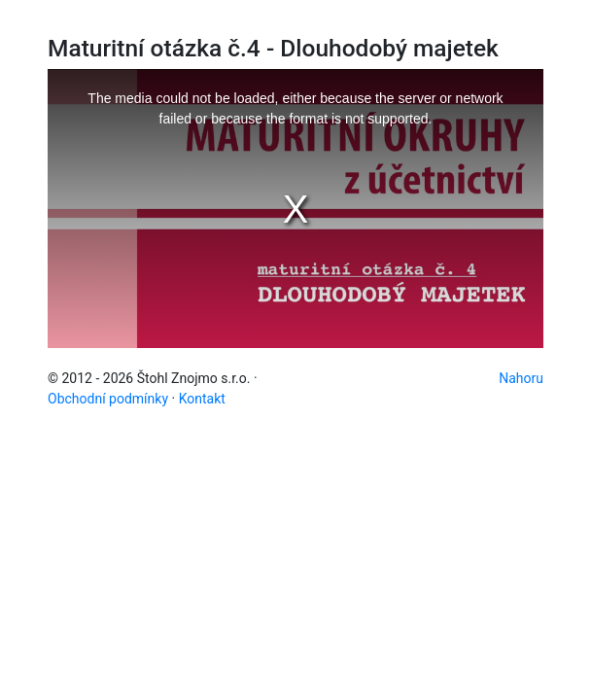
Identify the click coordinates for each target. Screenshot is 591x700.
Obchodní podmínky (108, 399)
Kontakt (202, 399)
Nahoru (521, 378)
